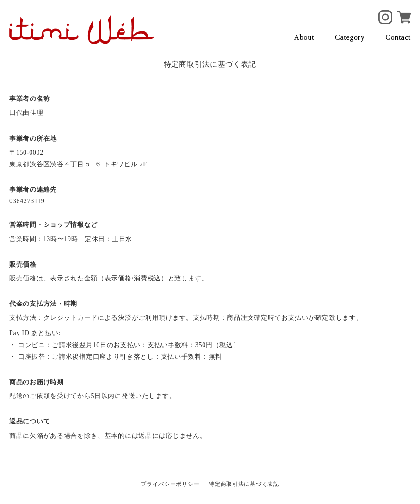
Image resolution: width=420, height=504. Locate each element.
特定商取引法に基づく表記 (244, 484)
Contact (398, 37)
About (304, 37)
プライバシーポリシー (170, 484)
